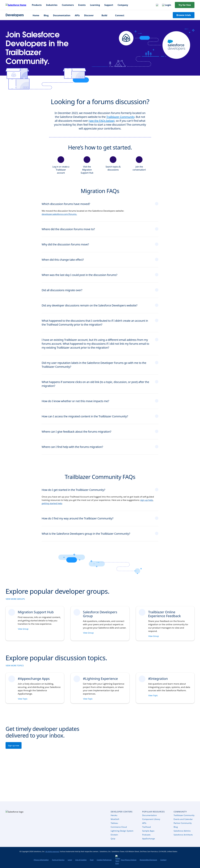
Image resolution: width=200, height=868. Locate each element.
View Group (23, 629)
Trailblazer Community (120, 117)
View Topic (23, 699)
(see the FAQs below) (102, 121)
